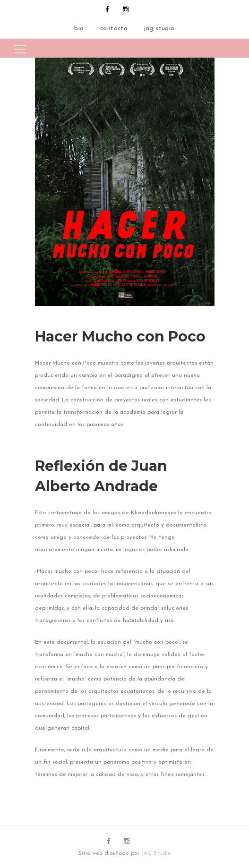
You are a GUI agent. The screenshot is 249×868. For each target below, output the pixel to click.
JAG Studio (156, 853)
